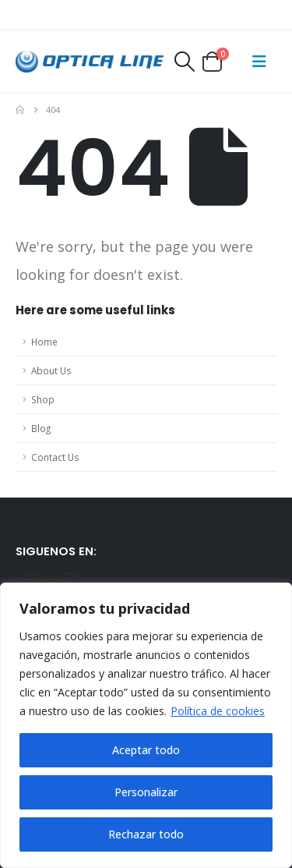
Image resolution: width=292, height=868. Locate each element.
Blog (41, 428)
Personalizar (146, 792)
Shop (43, 399)
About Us (51, 370)
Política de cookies (218, 711)
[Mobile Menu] (259, 62)
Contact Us (55, 457)
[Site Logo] (90, 62)
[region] (146, 725)
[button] (184, 62)
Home (44, 342)
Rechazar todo (146, 834)
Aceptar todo (146, 750)
